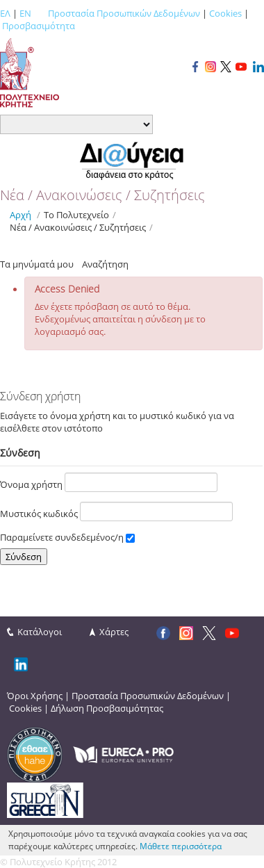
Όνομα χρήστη (109, 482)
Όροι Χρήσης (35, 696)
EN (25, 13)
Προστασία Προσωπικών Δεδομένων (124, 13)
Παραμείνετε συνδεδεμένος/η (67, 537)
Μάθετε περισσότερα (181, 846)
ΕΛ (5, 13)
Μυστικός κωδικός (116, 511)
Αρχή (20, 215)
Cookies (225, 13)
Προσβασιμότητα (39, 26)
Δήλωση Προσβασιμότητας (107, 708)
